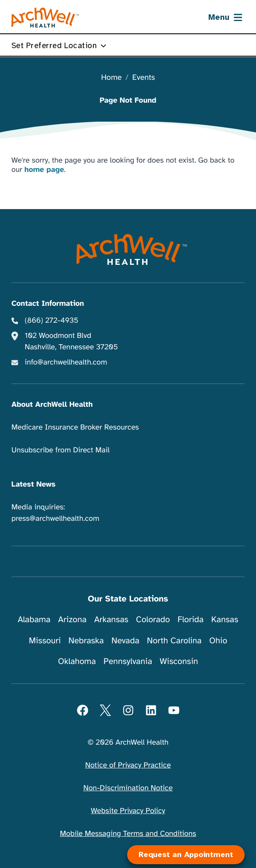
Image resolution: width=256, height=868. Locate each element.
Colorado (153, 619)
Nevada (125, 641)
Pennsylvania (128, 661)
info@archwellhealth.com (66, 362)
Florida (191, 619)
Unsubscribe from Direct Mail (60, 450)
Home (111, 78)
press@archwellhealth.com (55, 519)
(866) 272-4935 (52, 321)
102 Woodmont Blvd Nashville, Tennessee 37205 (71, 341)
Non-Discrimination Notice (128, 788)
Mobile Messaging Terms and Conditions (128, 834)
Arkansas (111, 619)
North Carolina (174, 641)
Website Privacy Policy (128, 811)
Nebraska (86, 641)
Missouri (45, 641)
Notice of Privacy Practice (128, 765)
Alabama (34, 619)
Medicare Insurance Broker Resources (75, 427)
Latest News (33, 484)
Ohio (218, 641)
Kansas (225, 619)
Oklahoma (77, 661)
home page (44, 170)
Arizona (72, 619)
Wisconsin (179, 661)
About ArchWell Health (52, 405)
